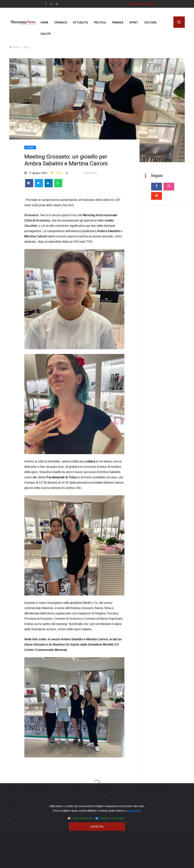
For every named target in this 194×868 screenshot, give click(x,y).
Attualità (80, 23)
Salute (46, 34)
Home (44, 23)
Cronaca (61, 23)
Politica (100, 23)
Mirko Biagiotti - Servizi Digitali (105, 861)
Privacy (88, 836)
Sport (134, 23)
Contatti (106, 836)
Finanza (118, 23)
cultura (150, 23)
